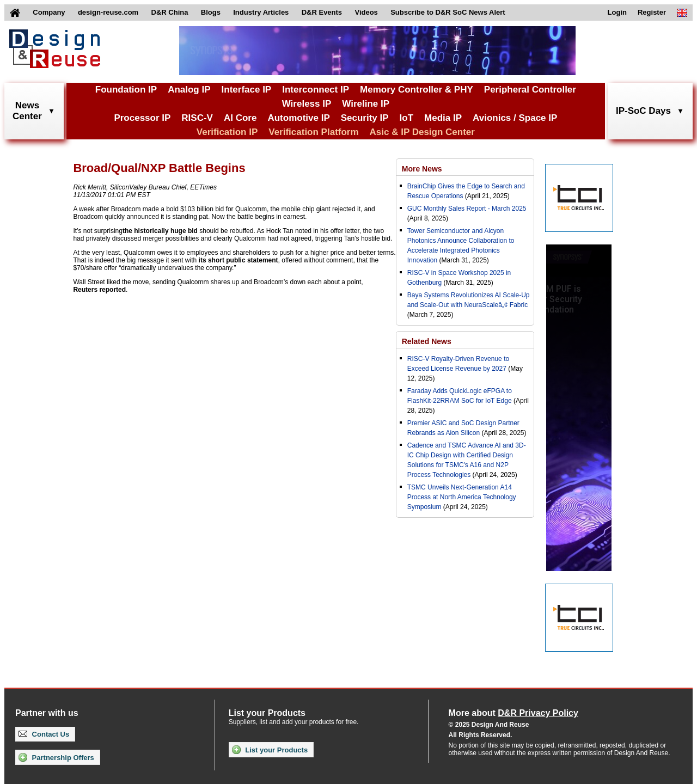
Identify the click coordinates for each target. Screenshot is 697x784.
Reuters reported (99, 290)
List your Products (270, 750)
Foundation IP (126, 90)
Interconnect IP (316, 90)
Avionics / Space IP (515, 118)
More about (513, 713)
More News (422, 169)
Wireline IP (366, 104)
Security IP (365, 118)
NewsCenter (27, 111)
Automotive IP (298, 118)
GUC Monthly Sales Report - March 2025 (467, 209)
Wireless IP (307, 104)
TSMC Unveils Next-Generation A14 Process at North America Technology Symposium (462, 497)
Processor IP (142, 118)
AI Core (240, 118)
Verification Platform (313, 132)
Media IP (443, 118)
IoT (407, 118)
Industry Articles (261, 12)
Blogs (211, 12)
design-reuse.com (108, 12)
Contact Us (44, 734)
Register (652, 12)
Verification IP (227, 132)
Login (617, 12)
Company (49, 12)
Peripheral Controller (530, 90)
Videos (366, 12)
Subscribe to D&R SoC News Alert (448, 12)
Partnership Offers (56, 757)
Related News (427, 341)
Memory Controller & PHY (417, 90)
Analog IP (189, 90)
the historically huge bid (160, 231)
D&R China (170, 12)
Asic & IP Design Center (422, 132)
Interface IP (247, 90)
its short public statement (239, 260)
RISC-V (197, 118)
